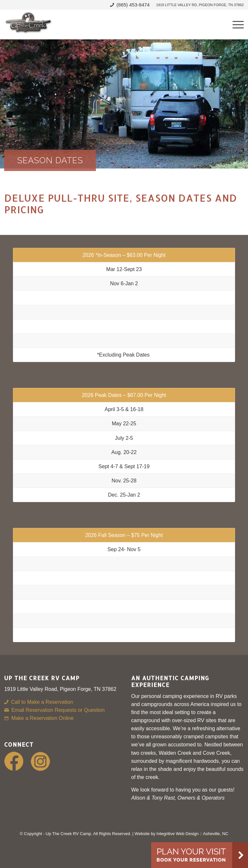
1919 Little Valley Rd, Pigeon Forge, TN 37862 (200, 5)
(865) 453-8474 (133, 5)
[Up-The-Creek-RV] (28, 25)
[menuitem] (198, 5)
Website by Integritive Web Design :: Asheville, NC (181, 834)
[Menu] (235, 25)
